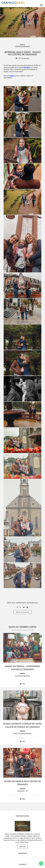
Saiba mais (23, 847)
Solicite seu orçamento (22, 612)
